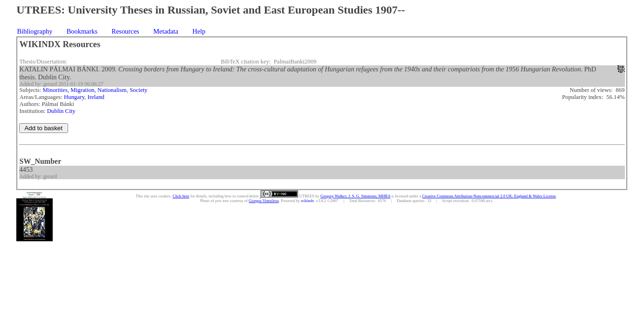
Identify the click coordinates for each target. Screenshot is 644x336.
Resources (125, 31)
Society (138, 90)
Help (199, 31)
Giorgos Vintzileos (264, 201)
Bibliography (35, 31)
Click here (181, 196)
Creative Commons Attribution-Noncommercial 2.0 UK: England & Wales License (489, 196)
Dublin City (61, 111)
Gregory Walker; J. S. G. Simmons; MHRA (355, 196)
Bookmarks (82, 31)
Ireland (96, 97)
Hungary (74, 97)
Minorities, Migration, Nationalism (85, 90)
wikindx (307, 201)
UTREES (306, 196)
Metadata (166, 31)
